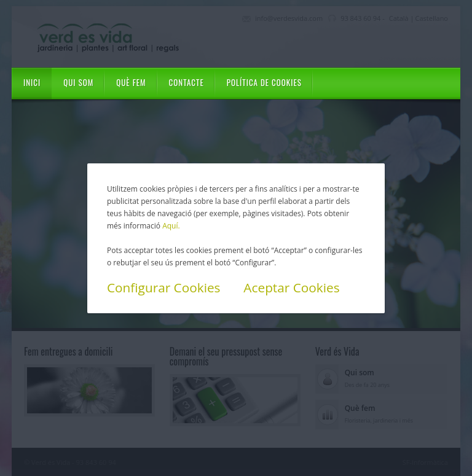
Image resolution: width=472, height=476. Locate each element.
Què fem (131, 82)
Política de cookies (264, 82)
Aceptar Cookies (291, 287)
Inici (32, 82)
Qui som (78, 82)
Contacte (187, 82)
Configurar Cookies (164, 287)
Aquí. (171, 226)
